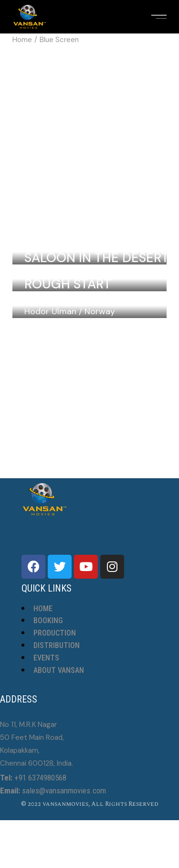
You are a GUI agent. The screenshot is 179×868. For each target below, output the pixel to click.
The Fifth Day (69, 405)
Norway (100, 311)
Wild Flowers (71, 231)
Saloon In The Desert (97, 258)
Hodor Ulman (50, 311)
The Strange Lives (86, 352)
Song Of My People (89, 298)
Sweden (99, 270)
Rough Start (68, 284)
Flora (44, 432)
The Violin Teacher (89, 379)
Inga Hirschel (50, 270)
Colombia (105, 243)
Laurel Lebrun (51, 243)
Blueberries (65, 325)
